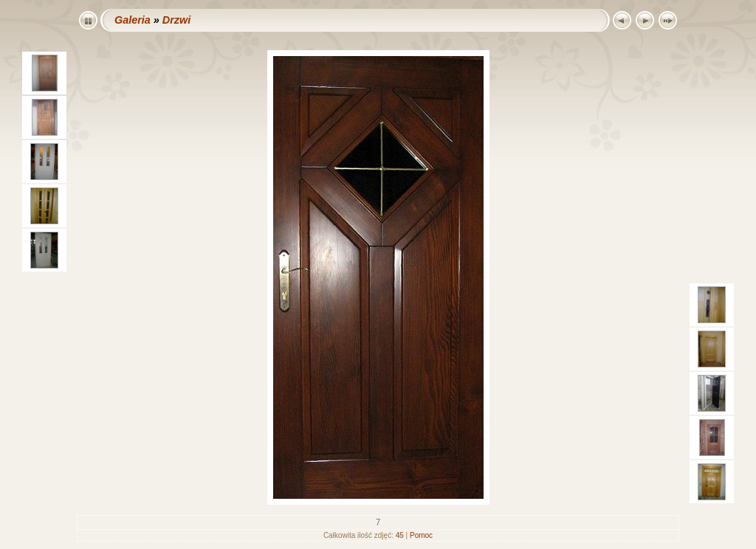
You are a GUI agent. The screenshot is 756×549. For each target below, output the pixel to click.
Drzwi (176, 20)
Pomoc (421, 535)
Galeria (133, 20)
